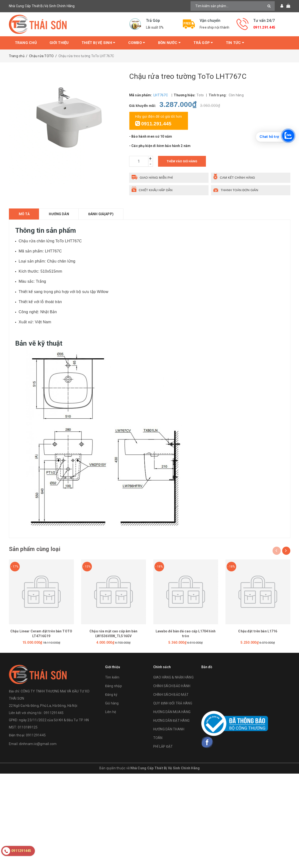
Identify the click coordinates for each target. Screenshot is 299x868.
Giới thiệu (59, 43)
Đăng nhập (114, 686)
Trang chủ (26, 43)
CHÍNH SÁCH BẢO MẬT (171, 695)
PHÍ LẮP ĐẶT (163, 746)
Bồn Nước (169, 43)
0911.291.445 (264, 27)
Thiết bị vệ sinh (99, 43)
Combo (137, 43)
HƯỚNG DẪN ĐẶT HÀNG (172, 721)
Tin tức (235, 43)
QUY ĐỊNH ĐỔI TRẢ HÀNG (173, 703)
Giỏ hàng (112, 703)
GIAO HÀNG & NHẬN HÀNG (173, 677)
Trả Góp (203, 43)
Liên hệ (111, 712)
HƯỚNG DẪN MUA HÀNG (172, 712)
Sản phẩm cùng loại (35, 549)
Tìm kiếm (112, 677)
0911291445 (36, 735)
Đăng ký (111, 695)
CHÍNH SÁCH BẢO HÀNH (172, 686)
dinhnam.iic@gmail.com (38, 744)
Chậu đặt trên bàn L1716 (258, 631)
